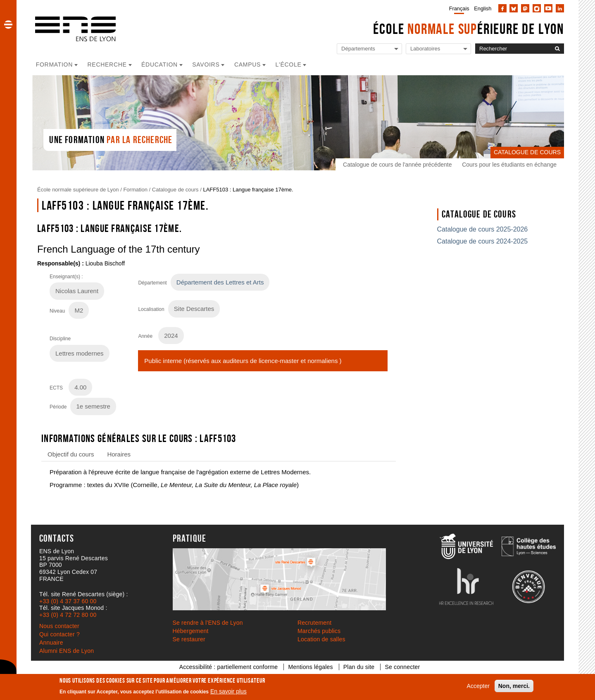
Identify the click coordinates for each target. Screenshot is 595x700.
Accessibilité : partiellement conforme (229, 667)
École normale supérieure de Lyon (78, 190)
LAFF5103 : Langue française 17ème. (248, 190)
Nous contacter (59, 626)
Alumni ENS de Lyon (67, 651)
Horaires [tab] (119, 454)
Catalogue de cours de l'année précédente (397, 165)
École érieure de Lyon (469, 29)
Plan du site (359, 667)
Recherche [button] (107, 65)
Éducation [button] (159, 65)
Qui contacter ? (59, 634)
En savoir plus (228, 691)
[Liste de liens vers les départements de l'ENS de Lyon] (369, 49)
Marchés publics (319, 631)
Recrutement (314, 623)
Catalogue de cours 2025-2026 (483, 229)
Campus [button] (248, 65)
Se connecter (402, 667)
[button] (8, 24)
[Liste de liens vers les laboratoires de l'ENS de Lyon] (438, 49)
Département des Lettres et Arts (220, 282)
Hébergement (191, 631)
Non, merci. (514, 686)
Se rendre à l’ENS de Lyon (208, 623)
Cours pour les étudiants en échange (509, 165)
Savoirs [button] (206, 65)
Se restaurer (189, 639)
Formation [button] (54, 65)
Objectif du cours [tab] (71, 454)
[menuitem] (458, 8)
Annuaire (51, 643)
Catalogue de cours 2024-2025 (483, 241)
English (483, 8)
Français (459, 8)
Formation (135, 190)
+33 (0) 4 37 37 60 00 (68, 601)
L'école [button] (289, 65)
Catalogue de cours (175, 190)
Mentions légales (310, 667)
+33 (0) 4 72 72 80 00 (68, 615)
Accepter (478, 686)
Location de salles (321, 639)
